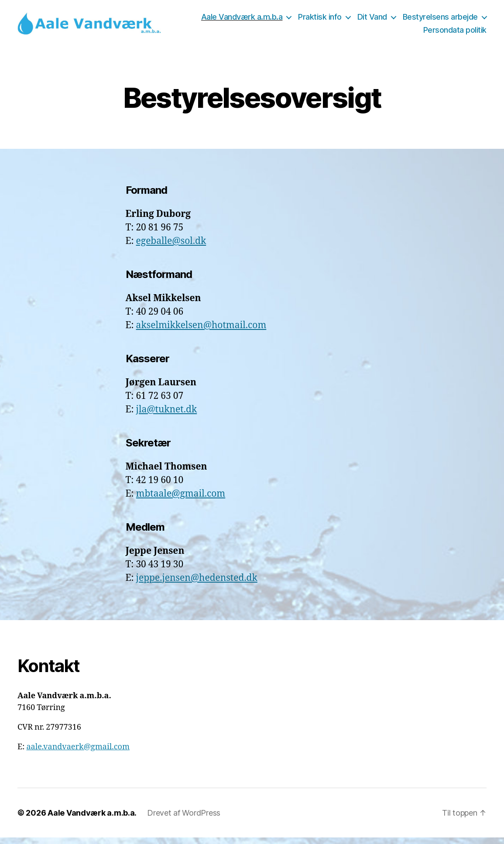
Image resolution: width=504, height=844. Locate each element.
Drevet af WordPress (184, 819)
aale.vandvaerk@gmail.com (78, 753)
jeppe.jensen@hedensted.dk (197, 585)
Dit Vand (463, 20)
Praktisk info (411, 20)
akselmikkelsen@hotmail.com (201, 332)
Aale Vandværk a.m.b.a (333, 20)
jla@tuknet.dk (167, 416)
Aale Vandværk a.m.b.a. (92, 819)
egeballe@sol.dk (171, 248)
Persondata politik (455, 33)
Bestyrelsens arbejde (370, 33)
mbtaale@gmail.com (181, 500)
